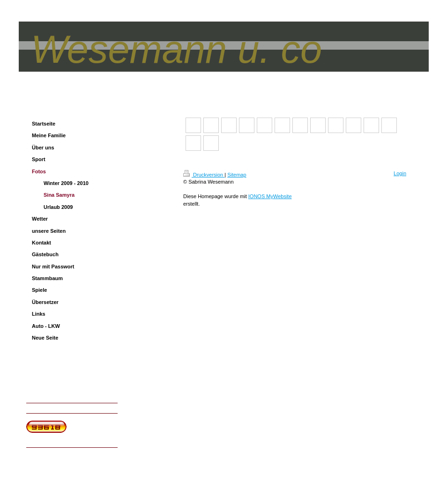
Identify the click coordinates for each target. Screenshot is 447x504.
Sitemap (237, 175)
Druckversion (204, 175)
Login (400, 173)
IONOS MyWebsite (270, 196)
